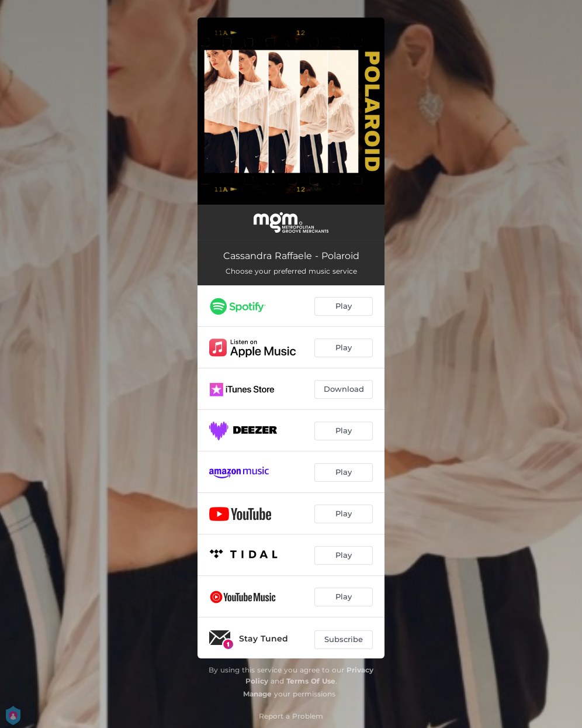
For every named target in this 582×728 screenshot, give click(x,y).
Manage (257, 694)
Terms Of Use (311, 681)
